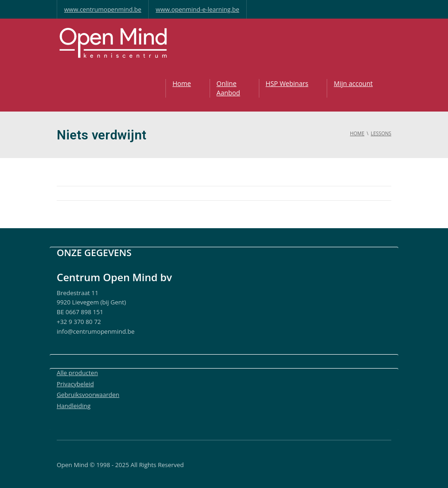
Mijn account (353, 83)
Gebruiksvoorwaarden (88, 395)
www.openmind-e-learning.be (198, 9)
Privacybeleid (75, 384)
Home (182, 83)
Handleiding (74, 406)
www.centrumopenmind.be (103, 9)
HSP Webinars (287, 83)
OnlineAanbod (228, 88)
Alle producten (77, 373)
